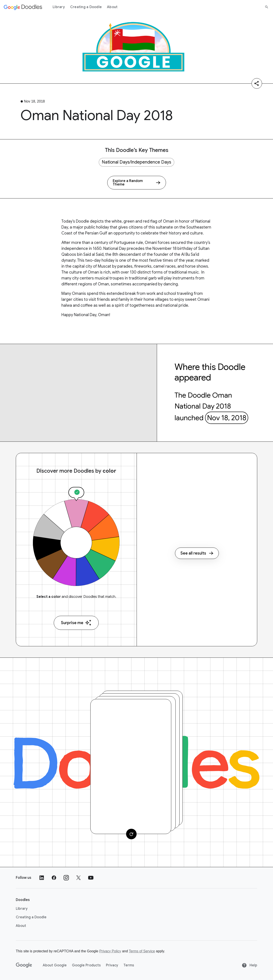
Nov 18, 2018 (227, 418)
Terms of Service (142, 951)
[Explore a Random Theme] (137, 183)
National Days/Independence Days (136, 162)
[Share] (257, 83)
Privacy (112, 965)
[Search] (267, 7)
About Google (55, 965)
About (112, 7)
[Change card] (131, 834)
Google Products (86, 965)
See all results (197, 553)
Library (59, 7)
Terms (129, 965)
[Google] (24, 965)
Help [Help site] (249, 965)
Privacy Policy (110, 951)
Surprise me (76, 623)
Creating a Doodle (86, 7)
